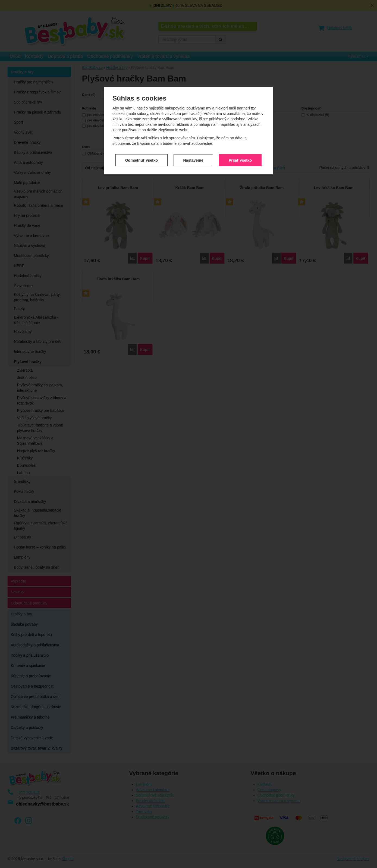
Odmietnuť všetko (142, 105)
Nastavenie (193, 105)
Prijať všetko (240, 105)
